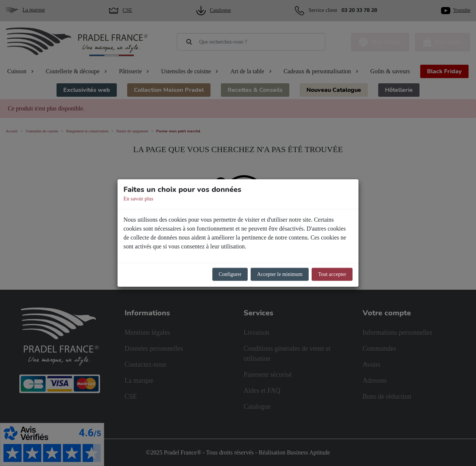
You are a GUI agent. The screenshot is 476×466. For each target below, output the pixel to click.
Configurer (230, 274)
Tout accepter (332, 274)
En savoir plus (138, 199)
